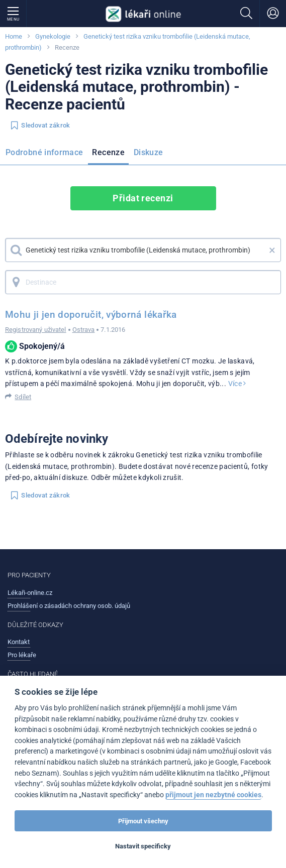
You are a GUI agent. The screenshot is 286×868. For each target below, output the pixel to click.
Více (237, 384)
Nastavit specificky (143, 846)
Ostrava (84, 330)
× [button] (272, 250)
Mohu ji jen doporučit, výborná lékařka (91, 315)
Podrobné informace (44, 152)
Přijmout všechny (143, 821)
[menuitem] (46, 154)
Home (14, 36)
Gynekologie (53, 36)
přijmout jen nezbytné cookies (213, 795)
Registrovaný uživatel (36, 330)
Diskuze (149, 152)
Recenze (108, 152)
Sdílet (23, 397)
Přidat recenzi (143, 198)
